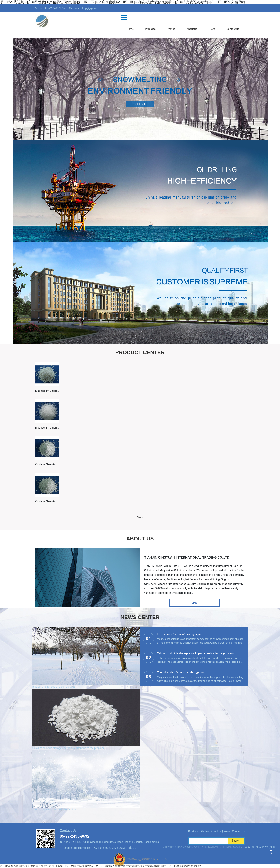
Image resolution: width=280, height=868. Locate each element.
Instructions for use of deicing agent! (54, 687)
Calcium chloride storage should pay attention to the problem (68, 748)
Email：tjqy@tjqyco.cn (77, 848)
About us (192, 29)
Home (130, 29)
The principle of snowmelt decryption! (55, 809)
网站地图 (196, 866)
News (212, 29)
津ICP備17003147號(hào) (260, 847)
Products (150, 29)
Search (236, 841)
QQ (135, 848)
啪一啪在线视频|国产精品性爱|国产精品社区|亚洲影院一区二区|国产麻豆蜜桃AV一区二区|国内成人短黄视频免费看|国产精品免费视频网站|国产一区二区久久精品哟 (95, 866)
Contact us (233, 29)
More (140, 517)
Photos (171, 29)
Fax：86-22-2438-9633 (111, 848)
